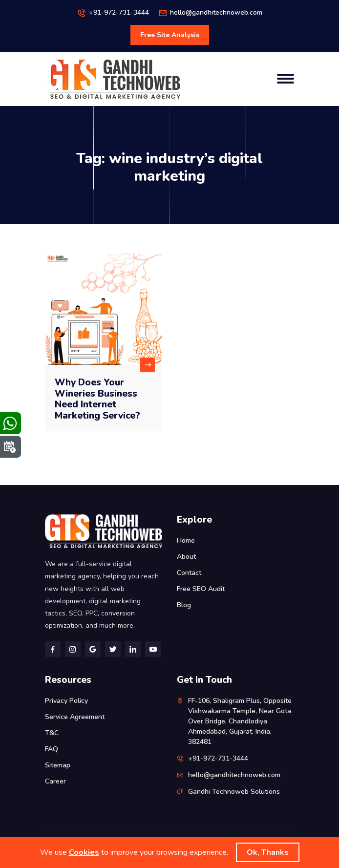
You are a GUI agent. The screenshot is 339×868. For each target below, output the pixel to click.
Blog (184, 605)
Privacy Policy (66, 701)
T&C (52, 733)
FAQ (52, 749)
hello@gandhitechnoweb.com (216, 12)
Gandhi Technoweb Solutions (234, 792)
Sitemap (58, 765)
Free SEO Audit (201, 589)
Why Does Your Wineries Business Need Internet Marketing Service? (97, 399)
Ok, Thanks (268, 852)
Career (55, 781)
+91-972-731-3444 (119, 12)
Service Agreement (75, 717)
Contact (189, 573)
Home (186, 540)
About (186, 557)
